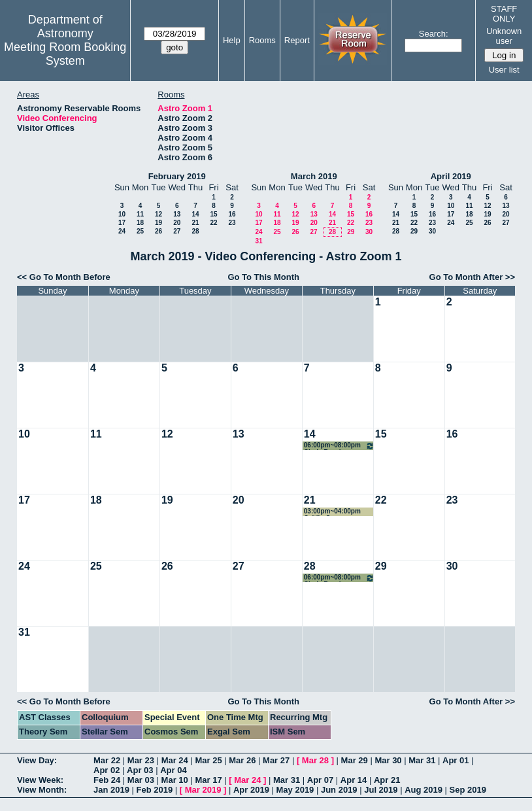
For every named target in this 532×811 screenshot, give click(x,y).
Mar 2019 (203, 790)
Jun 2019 (339, 790)
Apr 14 (354, 780)
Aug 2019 (424, 790)
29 (351, 232)
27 (177, 231)
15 (213, 214)
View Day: (37, 760)
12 (158, 214)
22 (213, 223)
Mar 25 (208, 760)
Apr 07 (320, 780)
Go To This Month (263, 277)
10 (122, 214)
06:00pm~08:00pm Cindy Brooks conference (339, 446)
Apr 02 (107, 770)
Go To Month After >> (472, 277)
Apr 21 (387, 780)
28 (195, 231)
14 (195, 214)
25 (140, 231)
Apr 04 (173, 770)
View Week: (40, 780)
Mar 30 (388, 760)
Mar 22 (107, 760)
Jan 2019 (111, 790)
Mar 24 (175, 760)
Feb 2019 (155, 790)
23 (232, 223)
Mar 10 (175, 780)
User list (504, 70)
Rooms (262, 40)
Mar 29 (355, 760)
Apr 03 (140, 770)
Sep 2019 (468, 790)
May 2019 (295, 790)
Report (297, 40)
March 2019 (314, 176)
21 (195, 223)
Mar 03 (141, 780)
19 (158, 223)
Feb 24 (107, 780)
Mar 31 (422, 760)
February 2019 (177, 176)
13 (177, 214)
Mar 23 (141, 760)
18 (140, 223)
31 (258, 241)
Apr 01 (456, 760)
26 (158, 231)
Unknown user (504, 36)
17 (122, 223)
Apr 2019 (251, 790)
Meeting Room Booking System (65, 54)
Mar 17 (208, 780)
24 (122, 231)
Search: (434, 34)
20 (177, 223)
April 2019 (451, 176)
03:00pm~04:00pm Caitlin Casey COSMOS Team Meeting (332, 512)
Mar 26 (242, 760)
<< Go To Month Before (64, 277)
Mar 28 (315, 760)
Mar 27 (276, 760)
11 (140, 214)
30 (369, 232)
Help (232, 40)
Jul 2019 (381, 790)
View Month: (42, 790)
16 (232, 214)
